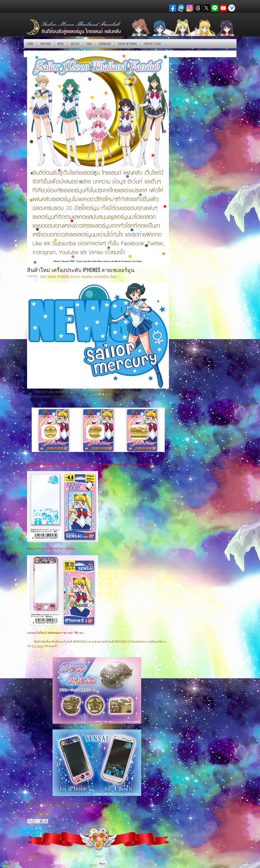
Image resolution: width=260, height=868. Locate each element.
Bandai (52, 276)
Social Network (127, 44)
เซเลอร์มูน (87, 276)
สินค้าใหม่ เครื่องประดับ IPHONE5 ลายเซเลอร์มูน (81, 270)
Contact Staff (152, 44)
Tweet (93, 865)
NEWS (61, 44)
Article (75, 44)
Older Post (162, 856)
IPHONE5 (63, 276)
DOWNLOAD (105, 44)
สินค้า (114, 276)
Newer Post (35, 856)
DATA (89, 44)
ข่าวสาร (75, 276)
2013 (43, 276)
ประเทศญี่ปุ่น (102, 276)
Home (30, 44)
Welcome (46, 44)
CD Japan (38, 646)
